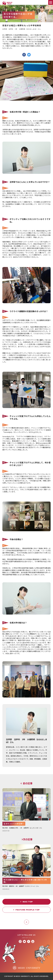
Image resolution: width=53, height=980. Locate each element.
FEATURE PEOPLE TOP (26, 910)
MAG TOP (27, 902)
